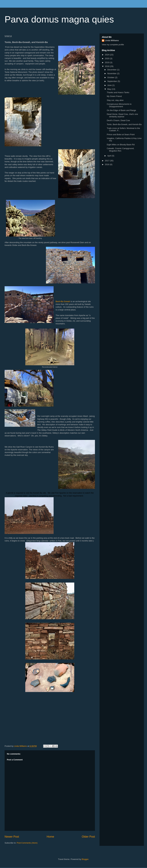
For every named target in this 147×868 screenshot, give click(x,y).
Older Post (88, 837)
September (112, 81)
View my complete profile (113, 45)
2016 (107, 164)
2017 (107, 161)
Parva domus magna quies (59, 19)
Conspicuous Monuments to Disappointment (119, 105)
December (112, 70)
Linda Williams (112, 40)
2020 (107, 58)
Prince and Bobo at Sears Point (121, 134)
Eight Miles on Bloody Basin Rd (121, 145)
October (111, 77)
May (109, 89)
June (110, 85)
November (112, 73)
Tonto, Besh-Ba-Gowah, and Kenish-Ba (124, 124)
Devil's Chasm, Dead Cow (118, 120)
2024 (107, 55)
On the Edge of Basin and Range (121, 110)
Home (50, 837)
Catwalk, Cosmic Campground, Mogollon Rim (120, 150)
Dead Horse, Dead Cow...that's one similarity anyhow (122, 115)
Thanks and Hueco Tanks (118, 92)
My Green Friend (114, 96)
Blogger (85, 859)
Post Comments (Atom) (27, 843)
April (110, 156)
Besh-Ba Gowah (63, 301)
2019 (107, 62)
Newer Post (12, 837)
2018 (107, 66)
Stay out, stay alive (115, 100)
